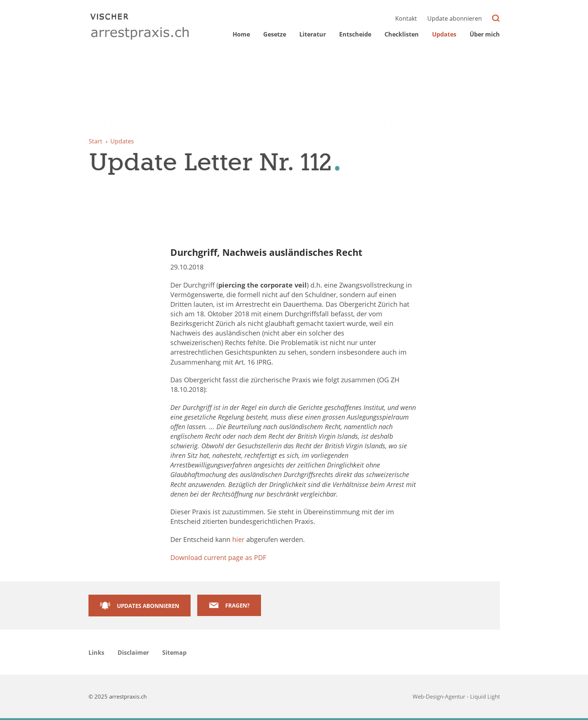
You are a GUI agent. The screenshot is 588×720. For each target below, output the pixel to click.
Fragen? (237, 605)
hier (238, 539)
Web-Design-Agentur (440, 696)
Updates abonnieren (148, 606)
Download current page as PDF (218, 557)
